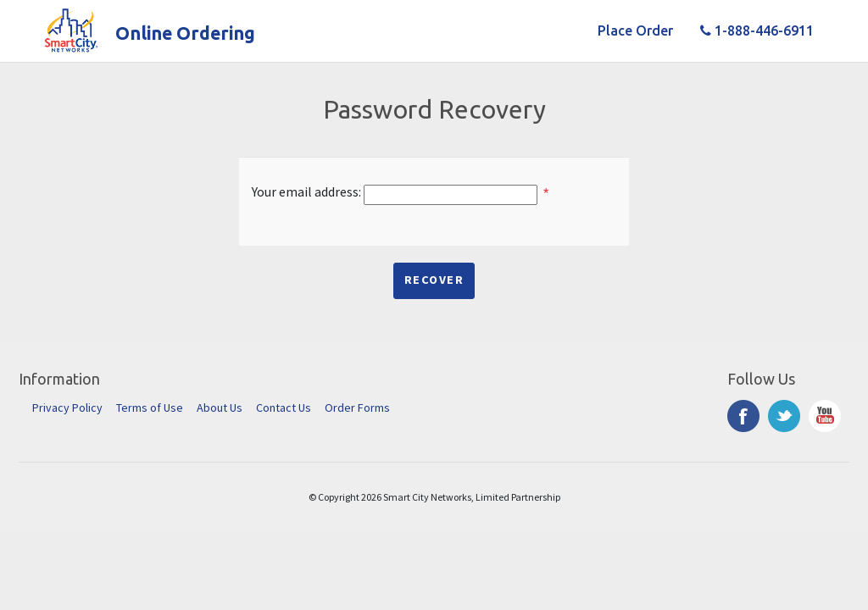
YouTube (825, 416)
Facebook (743, 416)
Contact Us (284, 408)
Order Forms (357, 408)
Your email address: (306, 191)
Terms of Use (150, 408)
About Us (220, 408)
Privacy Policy (67, 408)
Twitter (784, 416)
